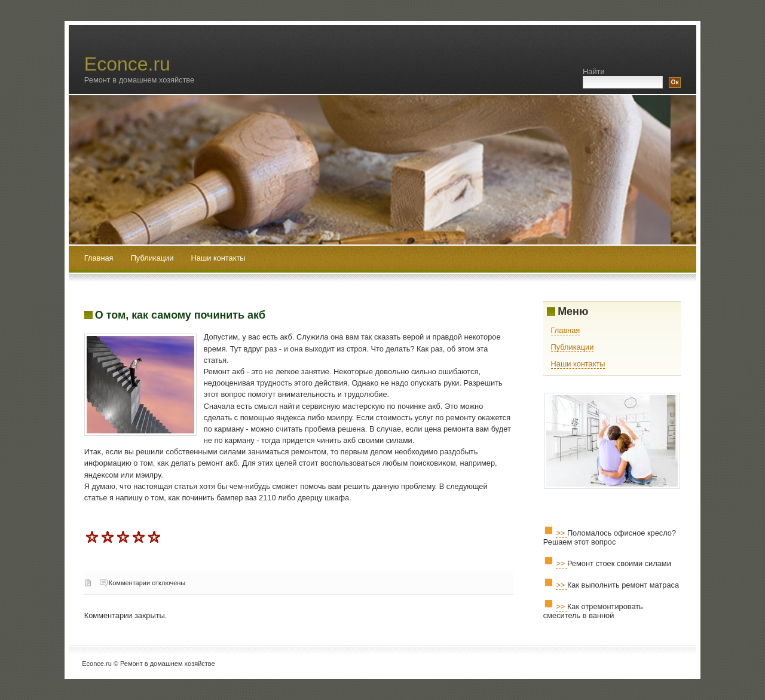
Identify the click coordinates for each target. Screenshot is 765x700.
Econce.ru (127, 64)
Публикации (153, 258)
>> (561, 533)
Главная (99, 258)
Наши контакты (218, 258)
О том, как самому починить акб (180, 315)
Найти (594, 71)
